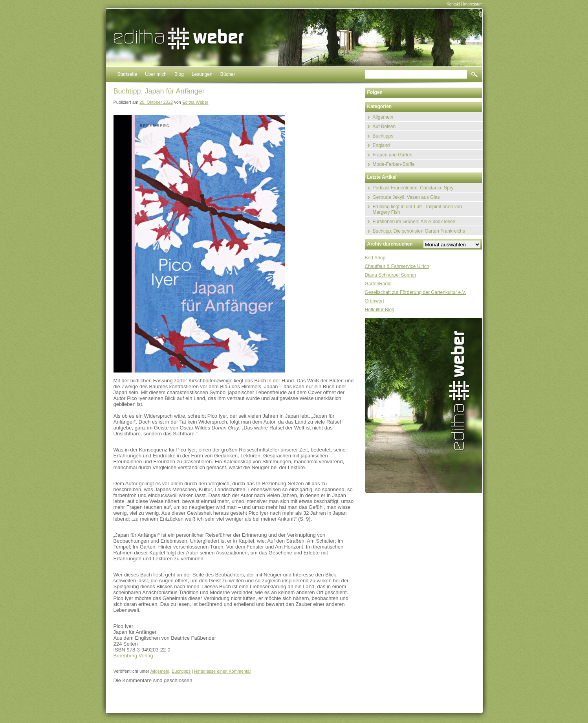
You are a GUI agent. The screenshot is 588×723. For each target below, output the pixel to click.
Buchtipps (181, 671)
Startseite (127, 74)
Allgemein (159, 671)
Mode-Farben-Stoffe (394, 164)
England (381, 145)
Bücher (228, 74)
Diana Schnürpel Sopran (391, 275)
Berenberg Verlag (133, 656)
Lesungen (202, 74)
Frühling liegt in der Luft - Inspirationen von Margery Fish (417, 209)
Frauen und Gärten (393, 155)
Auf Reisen (384, 127)
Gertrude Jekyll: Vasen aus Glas (406, 197)
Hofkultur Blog (380, 310)
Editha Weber (195, 102)
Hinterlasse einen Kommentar (223, 671)
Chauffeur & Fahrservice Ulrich (397, 266)
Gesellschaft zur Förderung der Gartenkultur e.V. (416, 292)
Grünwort (375, 301)
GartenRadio (378, 284)
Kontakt (453, 4)
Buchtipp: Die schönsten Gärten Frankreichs (419, 231)
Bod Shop (375, 258)
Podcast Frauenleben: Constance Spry (413, 188)
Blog (179, 74)
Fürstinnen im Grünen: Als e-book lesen (414, 222)
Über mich (156, 74)
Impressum (473, 4)
